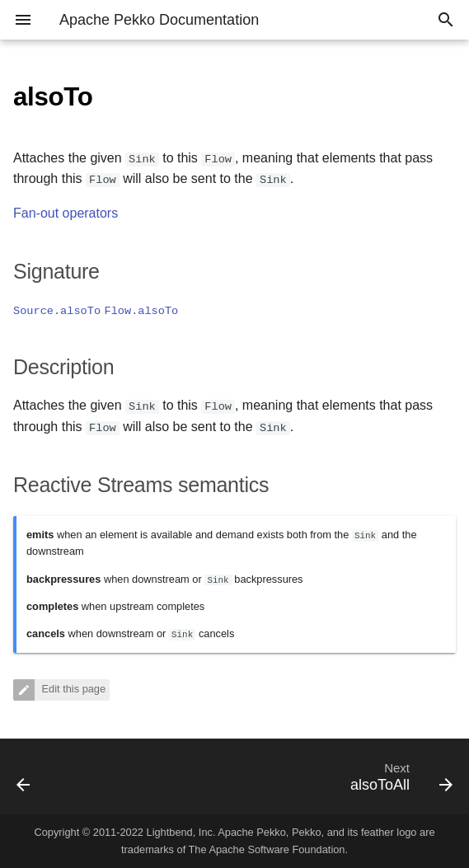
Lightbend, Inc (180, 832)
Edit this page (72, 690)
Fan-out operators (66, 213)
